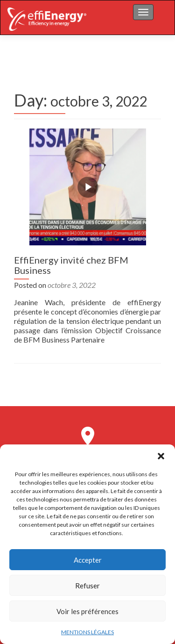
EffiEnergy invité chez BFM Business (71, 265)
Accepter (88, 560)
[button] (161, 456)
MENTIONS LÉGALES (87, 632)
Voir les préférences (87, 611)
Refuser (87, 586)
